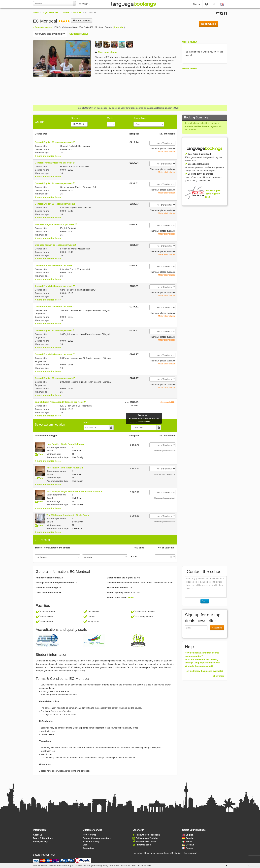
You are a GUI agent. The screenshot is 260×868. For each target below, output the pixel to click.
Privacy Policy (40, 841)
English (188, 835)
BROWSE (84, 4)
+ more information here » (48, 156)
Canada (65, 12)
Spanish (188, 838)
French (188, 848)
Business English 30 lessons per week (55, 224)
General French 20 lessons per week (53, 163)
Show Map (119, 27)
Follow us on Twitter (146, 841)
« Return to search (42, 27)
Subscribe (217, 628)
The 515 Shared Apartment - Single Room (68, 515)
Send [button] (205, 601)
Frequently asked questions (97, 838)
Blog (85, 845)
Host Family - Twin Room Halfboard (65, 468)
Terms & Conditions (43, 838)
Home (36, 12)
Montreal (77, 12)
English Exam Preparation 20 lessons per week (59, 402)
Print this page (143, 845)
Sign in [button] (196, 4)
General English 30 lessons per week (54, 204)
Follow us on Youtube (147, 838)
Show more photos (107, 52)
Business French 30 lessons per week (54, 245)
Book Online (209, 24)
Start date (75, 118)
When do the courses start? (199, 666)
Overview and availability (50, 34)
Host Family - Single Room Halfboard (66, 444)
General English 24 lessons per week (54, 183)
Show (131, 598)
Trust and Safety (91, 841)
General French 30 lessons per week (53, 265)
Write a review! (190, 42)
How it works (89, 835)
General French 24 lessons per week (53, 286)
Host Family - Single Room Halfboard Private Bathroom (75, 491)
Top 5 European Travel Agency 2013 (213, 194)
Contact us (88, 848)
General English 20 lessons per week (54, 142)
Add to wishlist (82, 20)
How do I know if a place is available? (204, 671)
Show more (219, 676)
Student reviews (79, 34)
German (188, 845)
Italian (187, 841)
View (41, 454)
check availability (168, 402)
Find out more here (141, 865)
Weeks (110, 118)
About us (38, 835)
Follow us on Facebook (148, 835)
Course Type (140, 118)
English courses (50, 12)
